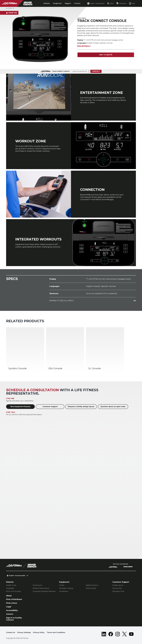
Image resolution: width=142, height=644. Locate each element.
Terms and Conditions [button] (56, 632)
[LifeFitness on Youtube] (131, 634)
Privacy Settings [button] (24, 632)
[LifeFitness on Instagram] (118, 634)
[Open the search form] (110, 3)
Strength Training (66, 588)
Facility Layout (118, 585)
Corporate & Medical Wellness (44, 591)
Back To (10, 8)
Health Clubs (11, 585)
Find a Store (12, 603)
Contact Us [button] (11, 632)
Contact (77, 3)
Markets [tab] (47, 3)
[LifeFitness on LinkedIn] (104, 634)
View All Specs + (84, 46)
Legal (9, 607)
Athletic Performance (41, 588)
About (9, 596)
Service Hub (117, 588)
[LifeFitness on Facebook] (111, 634)
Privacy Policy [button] (39, 632)
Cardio (62, 585)
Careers (10, 614)
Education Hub (118, 591)
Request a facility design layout (81, 407)
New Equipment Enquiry (20, 407)
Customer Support (50, 407)
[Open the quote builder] (121, 3)
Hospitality (10, 588)
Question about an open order (113, 407)
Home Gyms (37, 585)
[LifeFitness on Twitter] (124, 634)
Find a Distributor (14, 599)
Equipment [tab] (57, 3)
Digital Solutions (92, 585)
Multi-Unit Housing (13, 591)
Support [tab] (68, 3)
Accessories (64, 591)
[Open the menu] (132, 3)
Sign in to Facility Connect (14, 619)
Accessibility (12, 610)
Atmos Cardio (91, 588)
